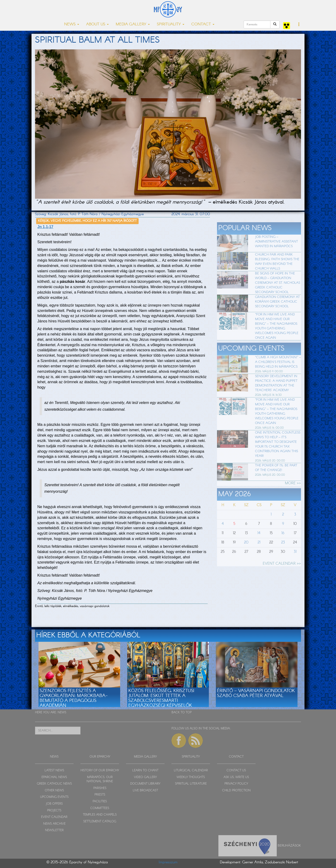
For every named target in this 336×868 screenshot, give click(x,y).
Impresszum (168, 862)
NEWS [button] (72, 24)
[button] (299, 25)
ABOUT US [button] (97, 24)
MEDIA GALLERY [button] (133, 24)
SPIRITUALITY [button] (171, 24)
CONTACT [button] (203, 24)
